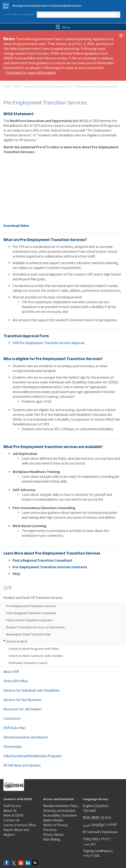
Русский (90, 811)
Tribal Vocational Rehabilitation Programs (33, 756)
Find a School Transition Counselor (29, 620)
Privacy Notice (54, 835)
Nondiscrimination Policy (61, 806)
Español (101, 806)
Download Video (16, 226)
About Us (10, 811)
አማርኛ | (104, 839)
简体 (86, 818)
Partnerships (13, 747)
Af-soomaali (91, 832)
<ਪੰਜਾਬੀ (112, 825)
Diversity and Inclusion (59, 811)
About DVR (11, 672)
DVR (17, 86)
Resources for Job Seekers (23, 709)
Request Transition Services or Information (35, 627)
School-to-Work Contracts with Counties (36, 656)
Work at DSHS (13, 815)
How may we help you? (20, 14)
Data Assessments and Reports (26, 737)
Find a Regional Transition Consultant (42, 560)
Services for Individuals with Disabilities (32, 690)
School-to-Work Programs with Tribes (34, 649)
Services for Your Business (22, 700)
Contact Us (12, 820)
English (88, 806)
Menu (63, 27)
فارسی (88, 844)
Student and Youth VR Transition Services (47, 86)
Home (7, 86)
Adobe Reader (53, 820)
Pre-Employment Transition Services (31, 606)
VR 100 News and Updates (22, 765)
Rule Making (52, 839)
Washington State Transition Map (28, 634)
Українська (110, 832)
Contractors (12, 718)
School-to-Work (17, 641)
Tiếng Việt (90, 839)
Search (117, 15)
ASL (98, 856)
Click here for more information (31, 72)
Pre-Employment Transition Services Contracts (50, 567)
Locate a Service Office (20, 825)
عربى (87, 825)
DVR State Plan (14, 728)
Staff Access (12, 806)
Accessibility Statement (60, 815)
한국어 (106, 818)
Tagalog (88, 851)
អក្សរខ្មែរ (98, 825)
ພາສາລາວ (104, 851)
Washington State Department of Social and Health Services (47, 6)
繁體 (96, 818)
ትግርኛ (88, 856)
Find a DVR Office (16, 681)
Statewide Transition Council (28, 663)
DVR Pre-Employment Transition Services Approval (48, 343)
